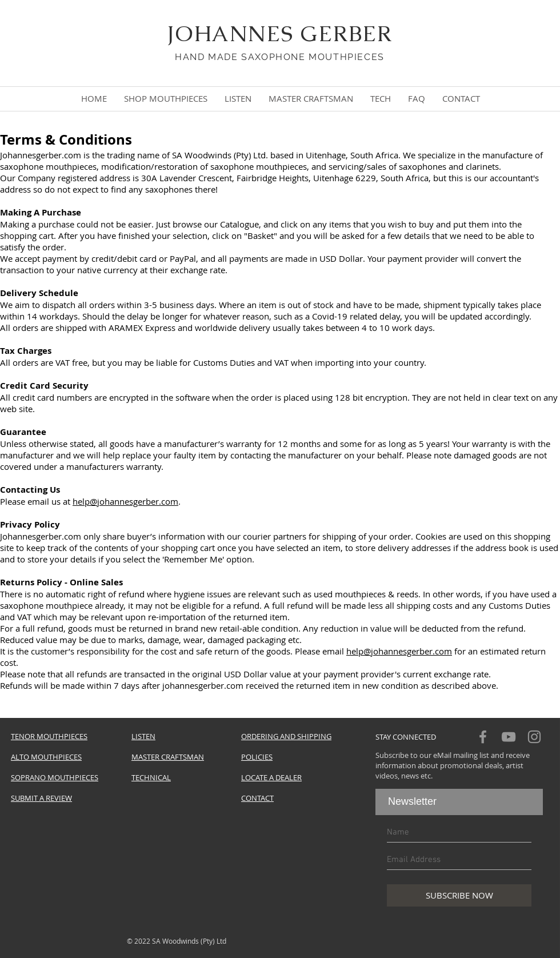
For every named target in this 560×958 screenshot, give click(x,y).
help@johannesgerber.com (125, 501)
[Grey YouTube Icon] (509, 737)
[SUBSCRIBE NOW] (459, 895)
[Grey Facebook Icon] (483, 737)
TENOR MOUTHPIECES (49, 736)
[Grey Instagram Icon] (534, 737)
